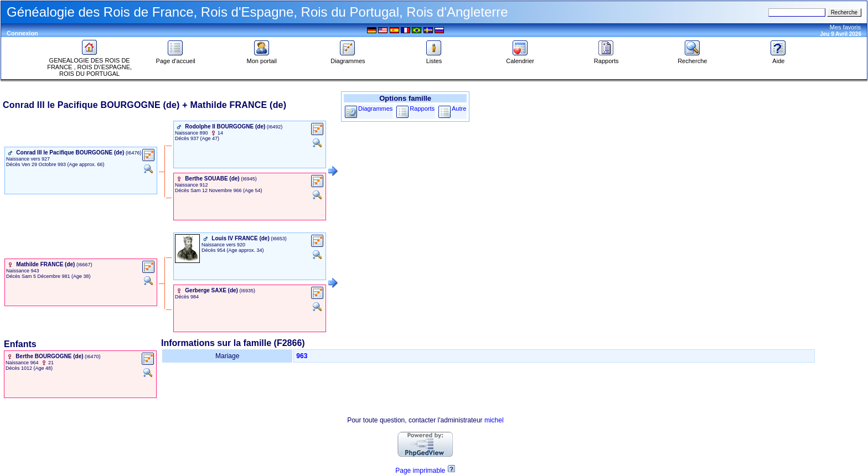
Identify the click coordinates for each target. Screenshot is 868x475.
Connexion (22, 33)
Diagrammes (348, 58)
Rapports (606, 58)
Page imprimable (420, 471)
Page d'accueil (176, 58)
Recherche (692, 58)
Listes (434, 58)
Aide (778, 58)
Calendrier (520, 58)
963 (302, 356)
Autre (459, 109)
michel (494, 420)
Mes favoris (845, 27)
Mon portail (262, 58)
